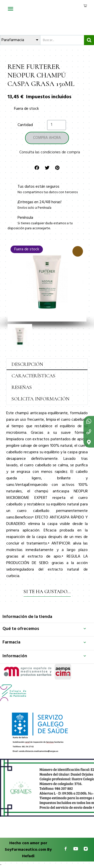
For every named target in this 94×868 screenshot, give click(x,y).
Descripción (27, 364)
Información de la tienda (27, 617)
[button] (11, 282)
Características (33, 376)
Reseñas (22, 387)
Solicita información (40, 399)
